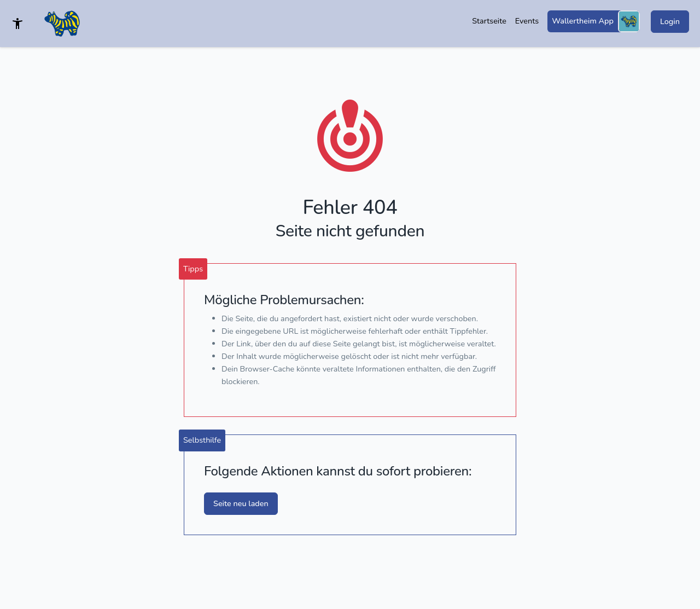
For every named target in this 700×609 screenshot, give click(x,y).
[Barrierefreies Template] (17, 24)
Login (670, 21)
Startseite (489, 21)
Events (527, 21)
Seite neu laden (241, 503)
